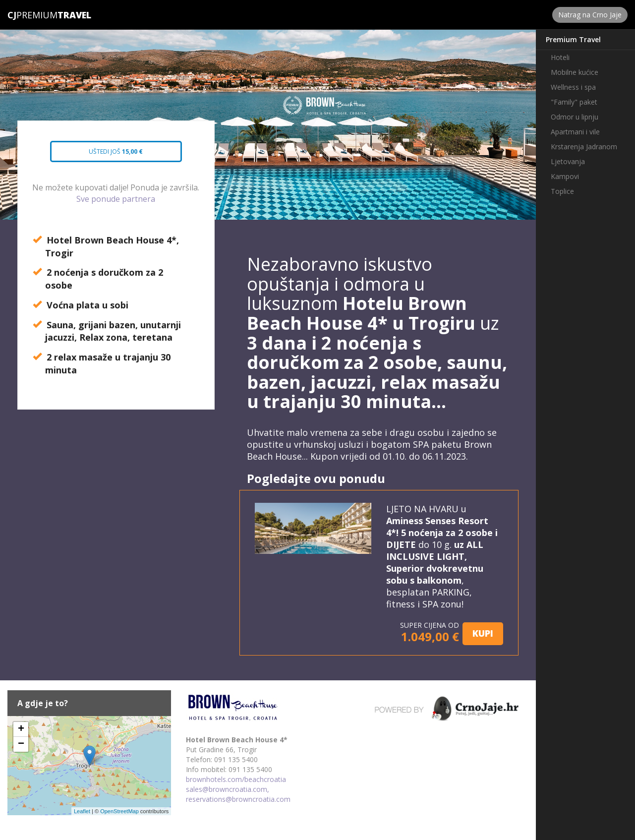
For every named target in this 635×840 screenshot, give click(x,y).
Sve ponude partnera (116, 199)
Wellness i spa (573, 87)
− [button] (21, 744)
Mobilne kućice (575, 72)
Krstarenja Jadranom (584, 147)
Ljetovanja (568, 161)
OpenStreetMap (119, 811)
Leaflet (82, 811)
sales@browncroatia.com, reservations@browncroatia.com (238, 794)
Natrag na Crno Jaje (590, 15)
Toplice (562, 191)
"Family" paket (574, 102)
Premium (32, 15)
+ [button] (21, 729)
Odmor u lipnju (575, 117)
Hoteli (560, 57)
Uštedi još (108, 155)
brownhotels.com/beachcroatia (236, 779)
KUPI (483, 633)
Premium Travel (573, 39)
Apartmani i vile (575, 132)
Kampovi (565, 176)
